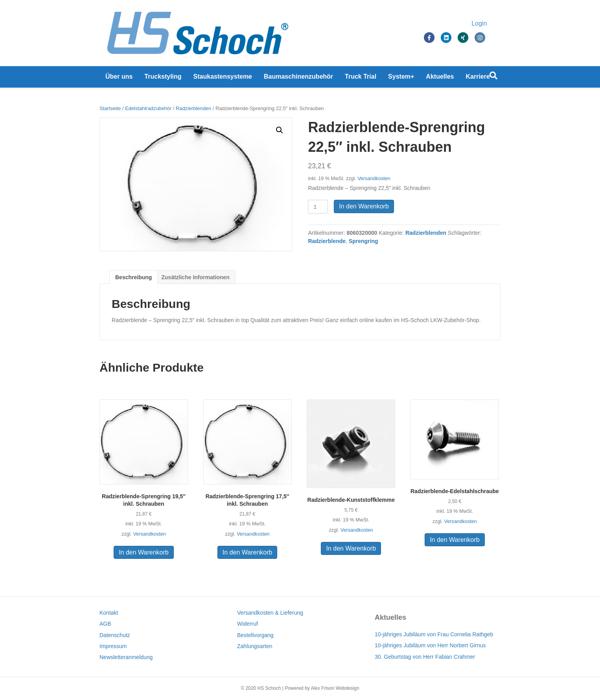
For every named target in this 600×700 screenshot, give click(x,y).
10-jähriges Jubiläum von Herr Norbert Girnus (430, 645)
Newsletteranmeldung (126, 657)
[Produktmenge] (318, 207)
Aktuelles (440, 78)
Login (487, 25)
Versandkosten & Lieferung (270, 613)
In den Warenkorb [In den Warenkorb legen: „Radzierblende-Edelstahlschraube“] (455, 540)
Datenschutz (115, 635)
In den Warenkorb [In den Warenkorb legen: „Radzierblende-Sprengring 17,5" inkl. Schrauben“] (248, 552)
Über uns (119, 78)
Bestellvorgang (255, 635)
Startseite (110, 108)
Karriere (478, 78)
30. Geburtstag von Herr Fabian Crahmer (425, 657)
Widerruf (248, 624)
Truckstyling (163, 78)
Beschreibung (133, 277)
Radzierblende (327, 241)
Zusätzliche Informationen (195, 277)
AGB (105, 624)
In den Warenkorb (364, 206)
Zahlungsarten (255, 646)
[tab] (133, 277)
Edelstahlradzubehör (148, 108)
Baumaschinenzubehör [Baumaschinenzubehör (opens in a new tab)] (298, 78)
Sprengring (363, 241)
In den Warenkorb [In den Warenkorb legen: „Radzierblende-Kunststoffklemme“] (351, 548)
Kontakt (109, 613)
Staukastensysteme (223, 78)
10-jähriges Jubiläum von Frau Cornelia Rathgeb (434, 634)
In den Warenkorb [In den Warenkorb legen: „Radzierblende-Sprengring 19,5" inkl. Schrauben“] (144, 552)
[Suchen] (493, 77)
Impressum (113, 646)
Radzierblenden (193, 108)
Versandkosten (374, 179)
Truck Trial (361, 78)
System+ (401, 78)
